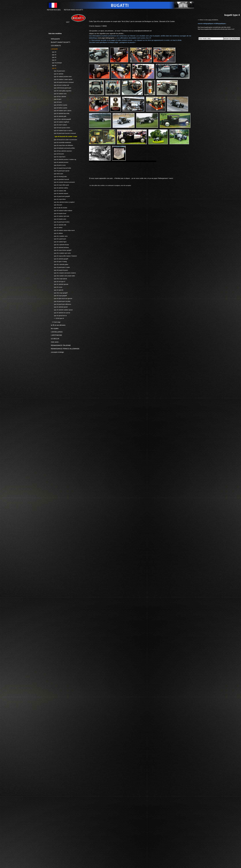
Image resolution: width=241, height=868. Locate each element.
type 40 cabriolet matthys (58, 188)
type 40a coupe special (58, 278)
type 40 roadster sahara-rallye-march (62, 230)
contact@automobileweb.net (142, 31)
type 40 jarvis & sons (57, 165)
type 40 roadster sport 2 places (60, 110)
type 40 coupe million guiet (59, 185)
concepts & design (56, 352)
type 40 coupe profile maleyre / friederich (63, 256)
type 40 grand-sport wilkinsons (60, 304)
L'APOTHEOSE (55, 335)
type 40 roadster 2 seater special (60, 79)
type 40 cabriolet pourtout (58, 162)
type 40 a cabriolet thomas (59, 244)
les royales (53, 328)
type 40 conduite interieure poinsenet (62, 182)
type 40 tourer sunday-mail (59, 85)
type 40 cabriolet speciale (58, 284)
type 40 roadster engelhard (59, 122)
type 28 (52, 52)
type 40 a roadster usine (58, 236)
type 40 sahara (55, 227)
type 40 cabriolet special (58, 307)
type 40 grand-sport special (59, 170)
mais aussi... (54, 341)
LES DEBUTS (55, 45)
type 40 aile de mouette (58, 207)
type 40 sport (55, 99)
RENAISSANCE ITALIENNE (60, 345)
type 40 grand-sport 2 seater (59, 267)
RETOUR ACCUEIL (54, 10)
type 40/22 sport (56, 173)
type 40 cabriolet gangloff (58, 259)
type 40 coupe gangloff (58, 295)
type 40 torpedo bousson (58, 270)
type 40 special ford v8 (58, 315)
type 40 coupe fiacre (57, 156)
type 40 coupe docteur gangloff (60, 250)
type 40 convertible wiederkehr (60, 142)
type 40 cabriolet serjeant (58, 193)
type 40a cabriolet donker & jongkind (61, 202)
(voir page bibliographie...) (107, 38)
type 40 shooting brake (58, 176)
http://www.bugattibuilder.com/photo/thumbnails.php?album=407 (216, 29)
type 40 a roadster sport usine (60, 253)
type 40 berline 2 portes (58, 108)
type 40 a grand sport (57, 239)
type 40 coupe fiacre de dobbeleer (61, 145)
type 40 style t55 (56, 290)
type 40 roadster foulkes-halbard (60, 210)
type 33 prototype (55, 62)
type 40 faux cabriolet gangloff (60, 119)
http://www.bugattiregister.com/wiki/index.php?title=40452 (214, 27)
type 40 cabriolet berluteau (59, 247)
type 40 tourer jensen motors (59, 127)
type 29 (52, 54)
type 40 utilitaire (56, 233)
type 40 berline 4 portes (58, 105)
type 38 (52, 65)
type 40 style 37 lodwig (58, 261)
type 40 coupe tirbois (57, 199)
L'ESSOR (53, 48)
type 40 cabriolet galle (57, 116)
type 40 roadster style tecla (59, 216)
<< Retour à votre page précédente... (208, 20)
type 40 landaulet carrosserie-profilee (62, 148)
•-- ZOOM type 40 (56, 318)
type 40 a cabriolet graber (58, 264)
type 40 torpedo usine (57, 219)
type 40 (52, 68)
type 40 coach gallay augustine (60, 90)
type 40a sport (55, 205)
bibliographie (54, 38)
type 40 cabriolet (56, 73)
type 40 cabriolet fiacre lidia (59, 113)
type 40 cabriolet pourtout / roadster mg (62, 159)
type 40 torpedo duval (57, 213)
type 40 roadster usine (58, 93)
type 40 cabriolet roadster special (61, 310)
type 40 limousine (56, 154)
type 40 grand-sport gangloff (59, 196)
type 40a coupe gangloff (58, 293)
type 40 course (55, 287)
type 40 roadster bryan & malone (60, 130)
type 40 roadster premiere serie (60, 76)
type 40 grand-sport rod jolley (59, 301)
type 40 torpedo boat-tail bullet (60, 168)
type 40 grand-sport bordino (59, 222)
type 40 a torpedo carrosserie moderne (62, 273)
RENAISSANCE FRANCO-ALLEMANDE (64, 348)
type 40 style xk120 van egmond (60, 298)
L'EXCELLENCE (56, 331)
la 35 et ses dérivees (57, 325)
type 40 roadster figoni (58, 241)
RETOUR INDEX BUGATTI (73, 10)
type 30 (52, 57)
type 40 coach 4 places (58, 124)
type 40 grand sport (57, 71)
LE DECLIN (54, 338)
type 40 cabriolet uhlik (57, 224)
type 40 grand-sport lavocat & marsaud (62, 133)
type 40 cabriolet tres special (59, 312)
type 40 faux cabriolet (57, 96)
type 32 (52, 60)
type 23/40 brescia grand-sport (60, 88)
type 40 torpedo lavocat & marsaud (61, 82)
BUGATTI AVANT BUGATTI (59, 42)
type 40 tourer (55, 102)
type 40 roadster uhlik (57, 190)
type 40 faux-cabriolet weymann (60, 151)
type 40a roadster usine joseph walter (62, 275)
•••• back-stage (54, 322)
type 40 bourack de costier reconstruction (63, 139)
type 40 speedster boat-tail (59, 179)
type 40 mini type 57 (57, 281)
